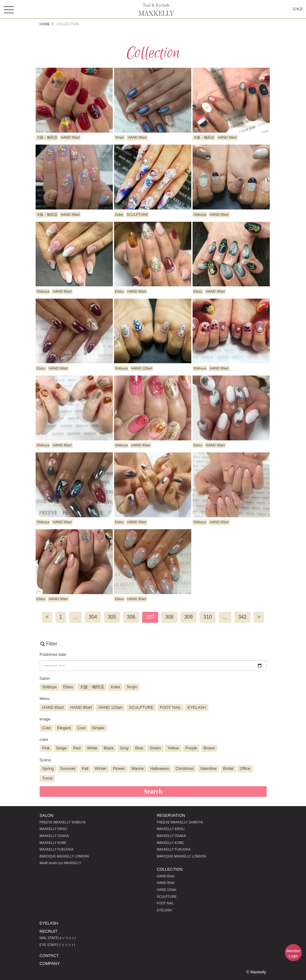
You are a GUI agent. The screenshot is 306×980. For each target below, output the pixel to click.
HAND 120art (167, 890)
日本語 (298, 9)
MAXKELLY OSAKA (54, 836)
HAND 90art (166, 883)
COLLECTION (170, 869)
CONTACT (49, 956)
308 (169, 617)
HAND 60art (166, 876)
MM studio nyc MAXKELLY (61, 863)
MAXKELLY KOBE (53, 843)
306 (131, 617)
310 (208, 617)
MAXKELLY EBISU (54, 829)
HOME (45, 24)
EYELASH (165, 910)
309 (189, 617)
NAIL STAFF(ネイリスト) (58, 938)
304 (93, 617)
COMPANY (50, 963)
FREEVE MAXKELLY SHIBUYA (63, 822)
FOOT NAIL (166, 903)
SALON (46, 815)
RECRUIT (49, 931)
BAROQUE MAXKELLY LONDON (64, 856)
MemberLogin (293, 954)
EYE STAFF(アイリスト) (58, 945)
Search (153, 791)
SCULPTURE (167, 897)
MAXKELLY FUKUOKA (57, 849)
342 (242, 617)
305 (112, 617)
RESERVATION (171, 815)
